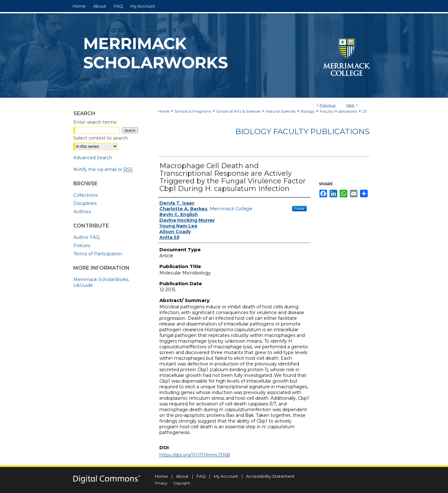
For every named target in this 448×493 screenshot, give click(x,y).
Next (351, 105)
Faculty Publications (338, 111)
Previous (328, 105)
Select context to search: (101, 138)
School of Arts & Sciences (238, 111)
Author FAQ (87, 237)
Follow (299, 208)
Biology (308, 111)
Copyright (182, 483)
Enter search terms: (95, 122)
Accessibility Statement (270, 476)
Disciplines (85, 203)
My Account (226, 476)
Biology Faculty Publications (302, 131)
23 (364, 111)
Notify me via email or (103, 169)
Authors (82, 212)
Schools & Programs (193, 111)
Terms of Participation (98, 254)
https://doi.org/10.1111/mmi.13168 (195, 455)
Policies (82, 246)
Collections (85, 195)
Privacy (161, 483)
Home (164, 111)
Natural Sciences (281, 111)
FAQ (201, 476)
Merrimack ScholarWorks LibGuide (101, 282)
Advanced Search (93, 158)
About (182, 476)
